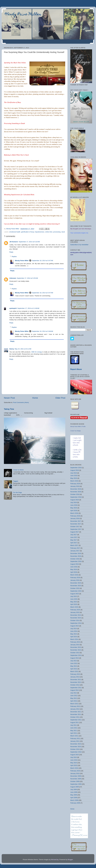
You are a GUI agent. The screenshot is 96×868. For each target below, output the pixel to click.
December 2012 (76, 680)
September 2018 (76, 497)
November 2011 (76, 714)
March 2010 (74, 768)
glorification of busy (28, 232)
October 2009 (75, 781)
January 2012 (75, 709)
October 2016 (75, 559)
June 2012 (74, 696)
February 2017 (75, 548)
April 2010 (74, 765)
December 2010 (76, 744)
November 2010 (76, 747)
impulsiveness (40, 232)
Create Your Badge (76, 431)
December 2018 (76, 489)
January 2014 (75, 645)
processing (57, 232)
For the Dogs (17, 492)
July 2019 (74, 473)
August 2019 (75, 470)
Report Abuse (76, 369)
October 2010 (75, 749)
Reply (11, 252)
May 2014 (74, 634)
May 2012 (74, 698)
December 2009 (76, 776)
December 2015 (76, 583)
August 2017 (75, 532)
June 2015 (74, 599)
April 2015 (74, 604)
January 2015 (75, 612)
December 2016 (76, 553)
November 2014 (76, 618)
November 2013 (76, 650)
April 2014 (74, 637)
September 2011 (76, 720)
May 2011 (74, 731)
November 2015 (76, 586)
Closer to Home (18, 470)
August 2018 (75, 500)
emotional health (15, 232)
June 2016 (74, 567)
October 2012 (75, 685)
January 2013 (75, 677)
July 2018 (74, 502)
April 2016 (74, 572)
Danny (12, 349)
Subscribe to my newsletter (79, 245)
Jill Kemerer (14, 242)
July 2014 (74, 629)
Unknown (13, 278)
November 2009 (76, 779)
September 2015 (76, 591)
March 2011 (74, 736)
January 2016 (75, 580)
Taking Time (9, 409)
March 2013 (74, 671)
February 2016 (75, 578)
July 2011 (74, 725)
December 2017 (76, 521)
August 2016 (75, 564)
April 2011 (74, 733)
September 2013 (76, 655)
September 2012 (76, 688)
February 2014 (75, 642)
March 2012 (74, 704)
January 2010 (75, 773)
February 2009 (75, 803)
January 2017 (75, 551)
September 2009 (76, 784)
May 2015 (74, 602)
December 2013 (76, 647)
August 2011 (75, 722)
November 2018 (76, 492)
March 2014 (74, 639)
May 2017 (74, 540)
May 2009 (74, 795)
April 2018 (74, 510)
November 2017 (76, 524)
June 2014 (74, 631)
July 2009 (74, 789)
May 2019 (74, 478)
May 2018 (74, 508)
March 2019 (74, 481)
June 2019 (74, 476)
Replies (14, 257)
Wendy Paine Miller (23, 14)
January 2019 (75, 486)
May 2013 (74, 666)
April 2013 (74, 669)
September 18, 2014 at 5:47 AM (42, 261)
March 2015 (74, 607)
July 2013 (74, 661)
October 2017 (75, 527)
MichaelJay (55, 860)
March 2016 (74, 575)
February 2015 (75, 610)
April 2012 (74, 701)
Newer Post (9, 398)
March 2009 (74, 800)
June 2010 (74, 760)
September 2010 (76, 752)
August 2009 (75, 787)
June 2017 (74, 537)
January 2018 (75, 518)
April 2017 (74, 543)
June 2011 (74, 728)
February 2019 (75, 484)
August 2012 (75, 690)
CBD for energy (37, 352)
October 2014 (75, 620)
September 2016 (76, 561)
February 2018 (75, 516)
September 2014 (76, 623)
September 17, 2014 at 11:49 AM (28, 308)
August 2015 (75, 594)
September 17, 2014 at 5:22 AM (29, 242)
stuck (63, 232)
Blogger (70, 860)
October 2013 (75, 653)
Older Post (60, 398)
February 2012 (75, 706)
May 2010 (74, 763)
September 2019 (76, 468)
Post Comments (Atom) (21, 402)
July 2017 (74, 535)
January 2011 (75, 741)
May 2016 (74, 569)
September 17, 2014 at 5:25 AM (27, 278)
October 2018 (75, 494)
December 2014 (76, 615)
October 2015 (75, 588)
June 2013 (74, 663)
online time (49, 232)
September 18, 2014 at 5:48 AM (42, 331)
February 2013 (75, 674)
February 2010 (75, 771)
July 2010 (74, 757)
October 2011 (75, 717)
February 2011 (75, 738)
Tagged (16, 481)
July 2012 (74, 693)
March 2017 (74, 545)
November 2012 (76, 682)
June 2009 (74, 792)
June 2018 (74, 505)
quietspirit (13, 308)
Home (35, 398)
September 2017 (76, 529)
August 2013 (75, 658)
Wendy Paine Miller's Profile (78, 426)
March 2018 (74, 513)
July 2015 (74, 596)
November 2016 (76, 556)
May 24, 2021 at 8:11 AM (23, 349)
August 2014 (75, 626)
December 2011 (76, 712)
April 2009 (74, 798)
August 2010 (75, 755)
